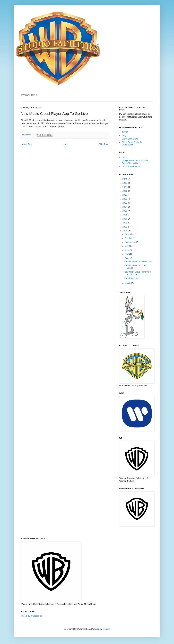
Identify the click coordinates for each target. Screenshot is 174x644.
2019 (125, 199)
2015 (125, 215)
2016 (125, 211)
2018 (125, 203)
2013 (125, 223)
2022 (125, 187)
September (130, 242)
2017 (125, 207)
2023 (125, 183)
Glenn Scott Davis (130, 139)
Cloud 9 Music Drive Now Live (138, 262)
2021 (125, 191)
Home (65, 144)
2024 (125, 179)
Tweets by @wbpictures (32, 616)
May (127, 254)
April (127, 258)
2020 (125, 195)
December (130, 234)
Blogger (106, 629)
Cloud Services (131, 278)
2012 (125, 227)
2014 (125, 219)
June (127, 250)
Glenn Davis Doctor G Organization (132, 143)
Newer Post (27, 144)
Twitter (125, 132)
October (129, 238)
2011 (125, 231)
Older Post (103, 144)
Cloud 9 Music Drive (131, 167)
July (127, 246)
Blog (124, 135)
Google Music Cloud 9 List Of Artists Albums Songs (135, 162)
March (128, 283)
